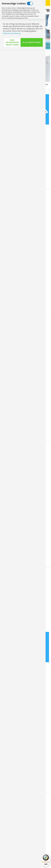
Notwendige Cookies (30, 3)
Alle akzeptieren (32, 861)
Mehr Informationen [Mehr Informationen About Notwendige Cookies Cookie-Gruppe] (35, 20)
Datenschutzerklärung (12, 852)
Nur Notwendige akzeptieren (12, 861)
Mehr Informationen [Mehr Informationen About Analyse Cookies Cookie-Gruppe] (35, 67)
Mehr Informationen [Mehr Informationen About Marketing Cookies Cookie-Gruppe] (35, 44)
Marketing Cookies (28, 27)
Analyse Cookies (25, 50)
